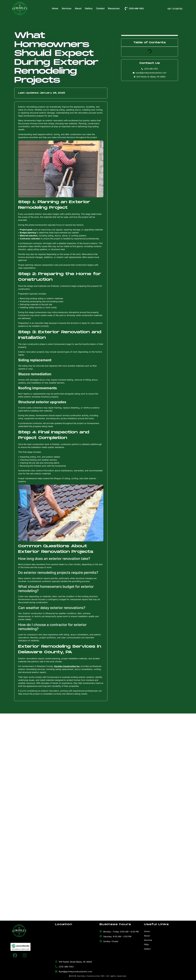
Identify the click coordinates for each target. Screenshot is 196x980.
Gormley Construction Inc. (67, 666)
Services (67, 8)
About (78, 8)
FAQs (146, 944)
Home (55, 8)
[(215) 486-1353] (126, 8)
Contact (100, 8)
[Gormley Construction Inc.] (76, 944)
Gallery (89, 8)
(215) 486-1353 (136, 8)
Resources (114, 8)
